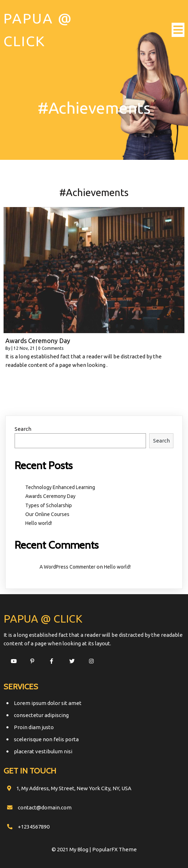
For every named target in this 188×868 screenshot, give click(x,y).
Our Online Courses (47, 514)
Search (23, 429)
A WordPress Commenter (67, 567)
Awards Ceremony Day (50, 496)
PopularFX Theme (114, 849)
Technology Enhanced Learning (60, 487)
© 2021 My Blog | (72, 849)
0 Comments (51, 348)
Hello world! (39, 523)
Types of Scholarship (49, 505)
